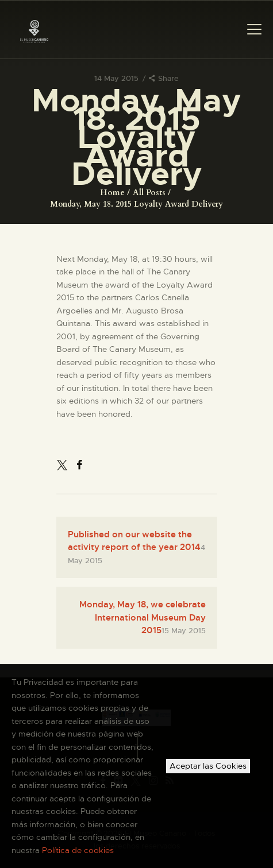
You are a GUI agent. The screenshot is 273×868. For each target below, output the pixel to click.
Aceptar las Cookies (208, 766)
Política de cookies (78, 850)
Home (112, 193)
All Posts (149, 193)
